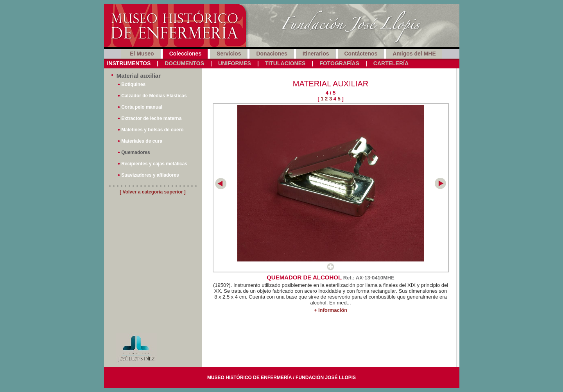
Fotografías (339, 63)
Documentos (184, 63)
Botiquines (133, 84)
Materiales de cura (142, 141)
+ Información (331, 310)
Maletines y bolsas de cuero (152, 130)
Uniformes (235, 63)
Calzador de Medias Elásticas (154, 96)
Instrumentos (129, 63)
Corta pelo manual (142, 107)
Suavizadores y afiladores (150, 175)
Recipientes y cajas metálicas (154, 164)
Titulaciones (285, 63)
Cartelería (391, 63)
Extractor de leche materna (151, 118)
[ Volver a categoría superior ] (153, 192)
